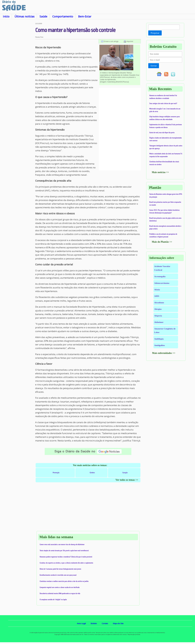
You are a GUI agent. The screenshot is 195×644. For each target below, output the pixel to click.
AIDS (157, 296)
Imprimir (130, 41)
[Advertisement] (18, 63)
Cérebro (92, 473)
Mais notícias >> (160, 172)
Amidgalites (160, 345)
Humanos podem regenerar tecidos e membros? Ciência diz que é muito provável (66, 557)
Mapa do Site (118, 623)
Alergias (158, 309)
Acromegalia (160, 276)
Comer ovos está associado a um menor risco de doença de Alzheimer (62, 544)
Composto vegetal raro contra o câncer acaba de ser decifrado (60, 587)
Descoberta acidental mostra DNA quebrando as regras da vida (60, 593)
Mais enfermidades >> (164, 353)
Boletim (94, 623)
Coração (125, 473)
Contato (105, 623)
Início (6, 16)
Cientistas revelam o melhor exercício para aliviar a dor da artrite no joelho (64, 581)
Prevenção (56, 473)
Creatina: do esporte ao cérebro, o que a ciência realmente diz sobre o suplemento (66, 563)
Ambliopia (159, 339)
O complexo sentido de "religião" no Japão (53, 599)
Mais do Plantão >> (162, 242)
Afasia (157, 290)
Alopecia (158, 316)
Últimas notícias (25, 16)
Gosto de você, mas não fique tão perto (162, 132)
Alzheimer (159, 322)
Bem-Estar (85, 16)
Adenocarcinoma (162, 283)
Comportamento (63, 16)
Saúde (43, 16)
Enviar (154, 66)
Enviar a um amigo (111, 41)
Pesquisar (155, 33)
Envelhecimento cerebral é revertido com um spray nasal (58, 575)
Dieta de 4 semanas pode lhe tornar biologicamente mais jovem (60, 569)
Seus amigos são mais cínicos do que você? (163, 103)
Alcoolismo (159, 303)
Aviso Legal (81, 623)
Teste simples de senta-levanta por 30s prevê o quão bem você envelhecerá (64, 550)
